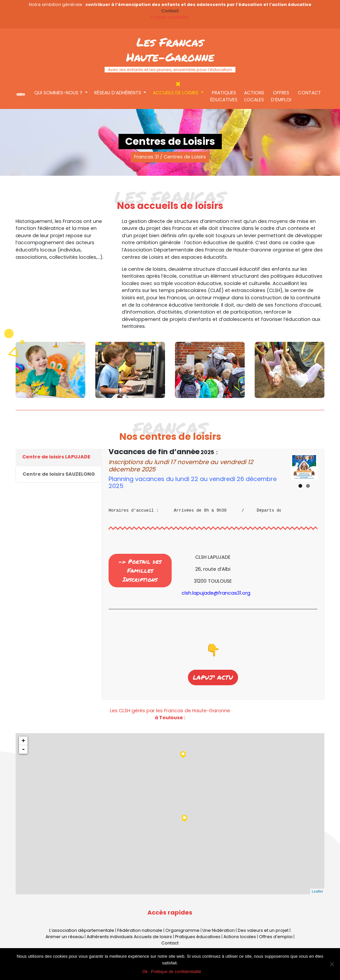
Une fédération (219, 930)
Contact (309, 93)
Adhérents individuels (110, 937)
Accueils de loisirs (176, 93)
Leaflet (317, 891)
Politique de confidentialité (176, 972)
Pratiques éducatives (224, 96)
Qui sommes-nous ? (59, 93)
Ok (145, 972)
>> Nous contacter (170, 17)
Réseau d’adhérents (118, 93)
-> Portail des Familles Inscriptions (140, 570)
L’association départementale (82, 930)
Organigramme (182, 930)
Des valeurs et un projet (263, 930)
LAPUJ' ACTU (213, 670)
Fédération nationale (140, 930)
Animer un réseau (65, 937)
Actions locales (254, 96)
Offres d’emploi (281, 96)
